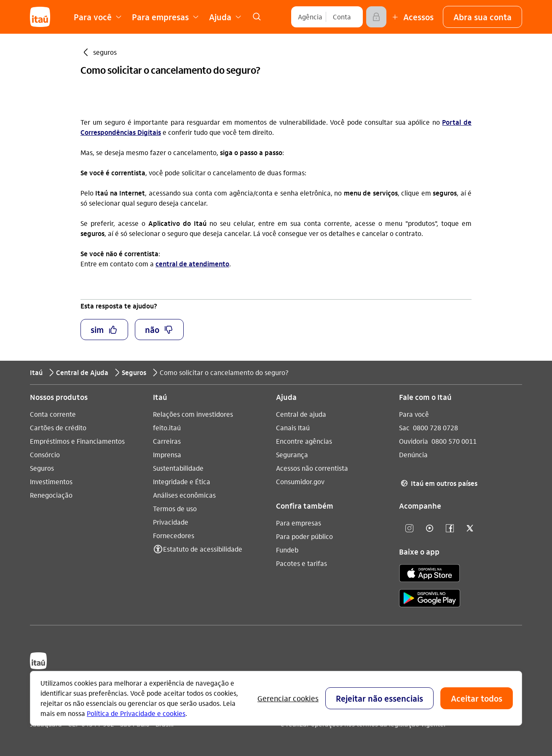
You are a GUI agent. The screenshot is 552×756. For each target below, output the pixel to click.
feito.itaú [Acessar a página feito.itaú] (167, 428)
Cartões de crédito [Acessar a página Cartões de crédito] (58, 428)
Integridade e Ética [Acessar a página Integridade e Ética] (182, 481)
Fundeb (287, 550)
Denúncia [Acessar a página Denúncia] (413, 454)
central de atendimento (192, 264)
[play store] (430, 599)
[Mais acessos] (412, 17)
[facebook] (450, 529)
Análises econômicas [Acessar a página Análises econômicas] (184, 495)
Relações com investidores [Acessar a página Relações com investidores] (193, 414)
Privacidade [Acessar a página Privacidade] (171, 522)
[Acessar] (376, 17)
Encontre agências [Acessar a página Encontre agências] (304, 441)
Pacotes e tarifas (301, 563)
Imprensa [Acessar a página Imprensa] (167, 454)
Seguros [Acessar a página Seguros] (42, 468)
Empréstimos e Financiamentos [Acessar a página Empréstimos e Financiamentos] (77, 441)
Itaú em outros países (438, 483)
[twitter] (470, 529)
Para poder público (304, 536)
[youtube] (429, 529)
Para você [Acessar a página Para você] (414, 414)
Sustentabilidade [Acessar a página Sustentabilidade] (178, 468)
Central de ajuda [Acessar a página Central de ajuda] (301, 414)
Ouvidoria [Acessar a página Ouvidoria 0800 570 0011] (414, 441)
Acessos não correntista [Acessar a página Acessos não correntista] (312, 468)
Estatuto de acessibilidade (203, 549)
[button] (482, 17)
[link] (257, 17)
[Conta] (342, 17)
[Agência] (310, 17)
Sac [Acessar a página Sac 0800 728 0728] (404, 428)
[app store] (430, 574)
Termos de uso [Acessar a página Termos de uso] (175, 508)
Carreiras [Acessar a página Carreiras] (167, 441)
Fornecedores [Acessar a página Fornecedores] (174, 535)
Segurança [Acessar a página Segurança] (292, 454)
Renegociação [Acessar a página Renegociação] (51, 495)
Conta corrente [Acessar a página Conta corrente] (53, 414)
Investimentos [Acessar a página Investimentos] (51, 481)
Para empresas (299, 523)
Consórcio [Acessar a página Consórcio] (45, 454)
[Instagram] (409, 529)
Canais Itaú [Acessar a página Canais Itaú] (293, 428)
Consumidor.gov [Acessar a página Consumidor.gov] (300, 481)
